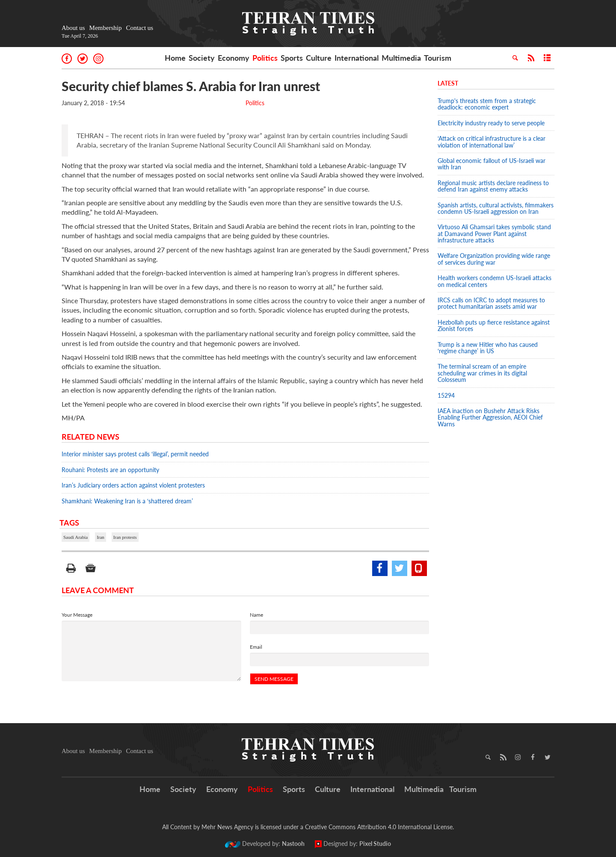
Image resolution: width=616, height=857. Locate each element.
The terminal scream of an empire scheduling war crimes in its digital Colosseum (482, 373)
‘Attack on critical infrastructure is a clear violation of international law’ (492, 142)
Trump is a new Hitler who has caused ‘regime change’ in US (488, 348)
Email (256, 647)
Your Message (77, 615)
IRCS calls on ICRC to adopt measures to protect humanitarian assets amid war (491, 303)
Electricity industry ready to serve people (491, 123)
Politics (265, 58)
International (357, 58)
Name (256, 615)
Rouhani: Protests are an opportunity (110, 470)
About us (73, 28)
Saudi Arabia (76, 537)
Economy (234, 58)
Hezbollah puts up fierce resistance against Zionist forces (494, 325)
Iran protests (125, 537)
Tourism (438, 58)
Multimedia (401, 58)
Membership (106, 28)
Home (175, 58)
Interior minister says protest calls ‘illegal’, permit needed (135, 454)
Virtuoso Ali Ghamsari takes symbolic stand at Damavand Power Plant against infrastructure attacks (494, 233)
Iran (101, 537)
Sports (292, 58)
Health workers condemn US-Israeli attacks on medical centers (495, 281)
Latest (448, 83)
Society (202, 58)
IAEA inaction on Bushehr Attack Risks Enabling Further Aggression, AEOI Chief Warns (490, 417)
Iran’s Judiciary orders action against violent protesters (133, 485)
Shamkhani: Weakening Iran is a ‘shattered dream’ (127, 501)
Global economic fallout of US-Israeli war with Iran (492, 164)
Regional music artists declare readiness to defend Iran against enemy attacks (493, 186)
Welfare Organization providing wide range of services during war (494, 259)
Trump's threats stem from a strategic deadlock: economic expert (487, 104)
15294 (446, 395)
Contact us (139, 28)
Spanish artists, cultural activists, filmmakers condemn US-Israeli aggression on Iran (496, 208)
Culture (319, 58)
